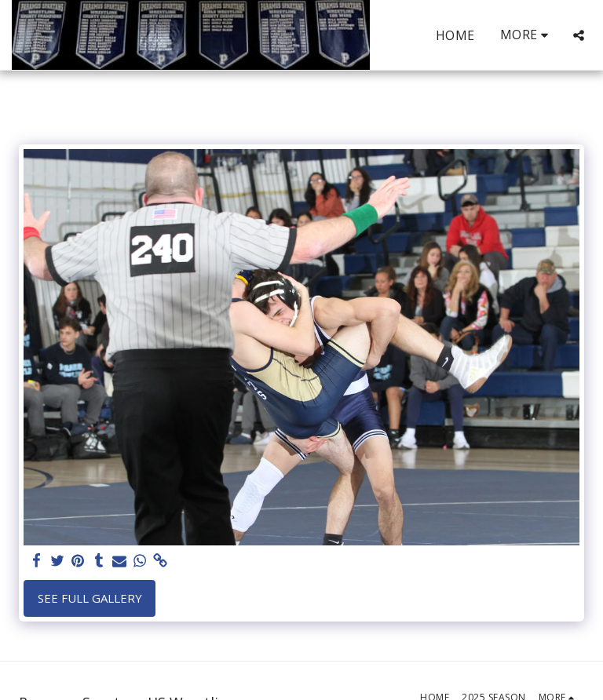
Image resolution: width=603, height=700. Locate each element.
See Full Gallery (90, 598)
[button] (579, 35)
